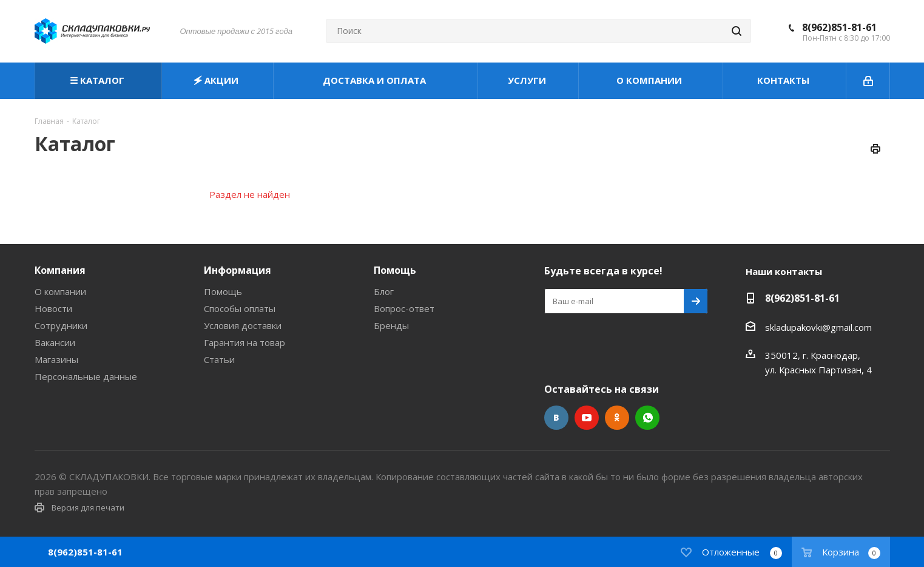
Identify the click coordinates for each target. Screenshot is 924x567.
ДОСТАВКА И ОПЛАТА (376, 80)
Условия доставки (243, 325)
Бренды (391, 325)
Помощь (223, 291)
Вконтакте (556, 418)
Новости (53, 308)
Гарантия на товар (244, 342)
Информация (238, 270)
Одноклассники (617, 418)
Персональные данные (86, 376)
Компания (60, 270)
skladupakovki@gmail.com (818, 327)
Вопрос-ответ (404, 308)
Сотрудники (61, 325)
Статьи (219, 359)
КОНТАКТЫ (784, 80)
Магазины (56, 359)
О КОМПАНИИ (650, 80)
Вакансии (55, 342)
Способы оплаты (240, 308)
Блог (384, 291)
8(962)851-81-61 (839, 27)
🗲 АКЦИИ (217, 80)
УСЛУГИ (528, 80)
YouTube (587, 418)
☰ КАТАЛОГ (98, 80)
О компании (60, 291)
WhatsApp (647, 418)
